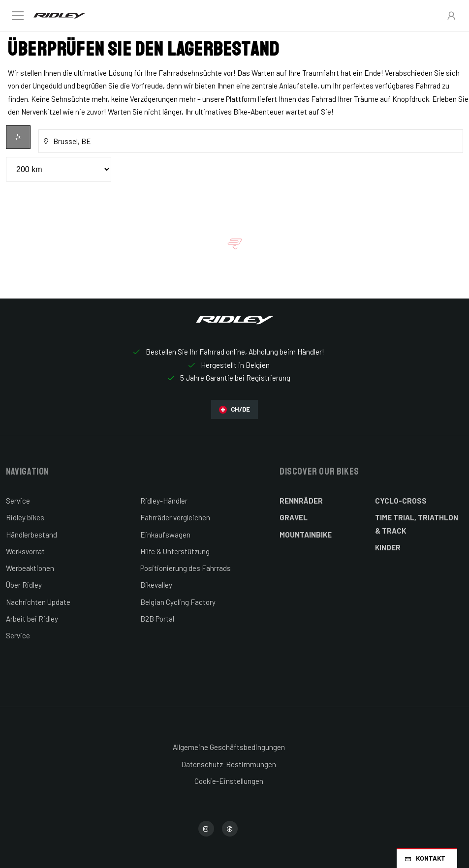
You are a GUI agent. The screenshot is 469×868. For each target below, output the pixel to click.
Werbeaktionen (30, 568)
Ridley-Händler (164, 501)
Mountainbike (306, 535)
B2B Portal (157, 619)
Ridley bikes (25, 517)
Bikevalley (156, 585)
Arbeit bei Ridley (32, 619)
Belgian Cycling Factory (178, 602)
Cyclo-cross (401, 501)
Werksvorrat (25, 551)
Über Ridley (24, 585)
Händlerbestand (31, 535)
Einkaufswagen (165, 535)
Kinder (388, 547)
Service (18, 501)
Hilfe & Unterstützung (175, 551)
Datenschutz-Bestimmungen (229, 764)
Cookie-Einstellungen (229, 781)
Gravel (294, 517)
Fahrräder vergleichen (175, 517)
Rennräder (301, 501)
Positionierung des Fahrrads (186, 568)
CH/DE (234, 409)
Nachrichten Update (38, 602)
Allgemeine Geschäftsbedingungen (229, 747)
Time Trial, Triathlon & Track (417, 524)
